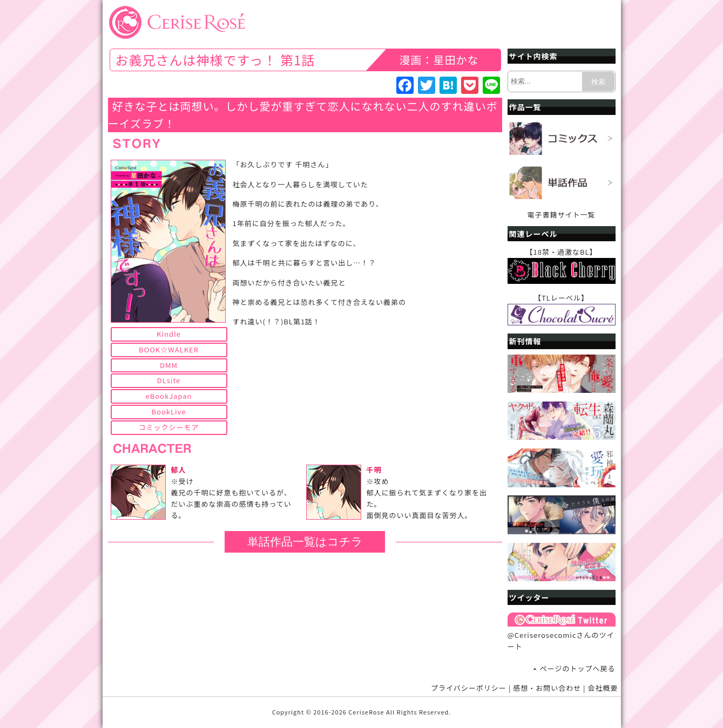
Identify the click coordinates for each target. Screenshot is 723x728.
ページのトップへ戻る (578, 668)
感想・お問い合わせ (547, 688)
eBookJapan (168, 396)
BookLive (169, 411)
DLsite (169, 380)
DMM (169, 365)
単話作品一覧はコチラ (305, 542)
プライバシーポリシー (469, 688)
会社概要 (603, 688)
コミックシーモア (168, 427)
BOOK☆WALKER (169, 349)
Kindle (169, 334)
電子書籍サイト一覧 (561, 215)
